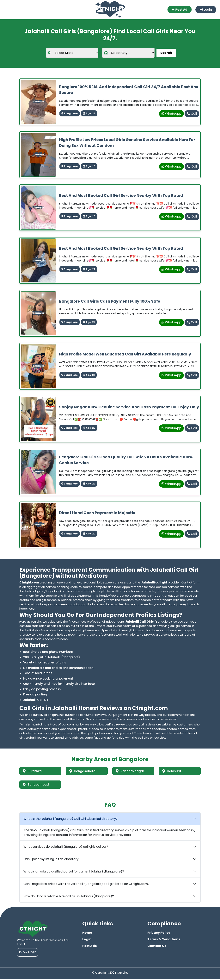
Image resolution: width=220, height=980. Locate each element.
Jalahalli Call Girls (139, 622)
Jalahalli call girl (154, 582)
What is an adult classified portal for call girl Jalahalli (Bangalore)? (74, 873)
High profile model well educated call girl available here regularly (125, 354)
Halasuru (172, 771)
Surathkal (33, 771)
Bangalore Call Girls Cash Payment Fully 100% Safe (110, 301)
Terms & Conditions (164, 940)
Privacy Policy (159, 934)
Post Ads (89, 947)
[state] (72, 53)
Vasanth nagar (130, 771)
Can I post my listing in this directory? (52, 860)
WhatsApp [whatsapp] (171, 114)
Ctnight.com (29, 582)
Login (206, 10)
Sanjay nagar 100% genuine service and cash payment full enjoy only (129, 407)
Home (87, 934)
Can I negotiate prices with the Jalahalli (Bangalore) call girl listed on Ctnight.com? (86, 885)
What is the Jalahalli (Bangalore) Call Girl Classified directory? (70, 820)
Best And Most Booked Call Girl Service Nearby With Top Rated (121, 195)
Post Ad (180, 10)
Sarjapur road (36, 785)
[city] (128, 53)
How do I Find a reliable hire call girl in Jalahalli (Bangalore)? (69, 897)
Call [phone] (192, 114)
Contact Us (157, 947)
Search (166, 53)
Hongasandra (83, 771)
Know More (27, 953)
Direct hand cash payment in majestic (97, 513)
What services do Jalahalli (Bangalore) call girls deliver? (66, 848)
